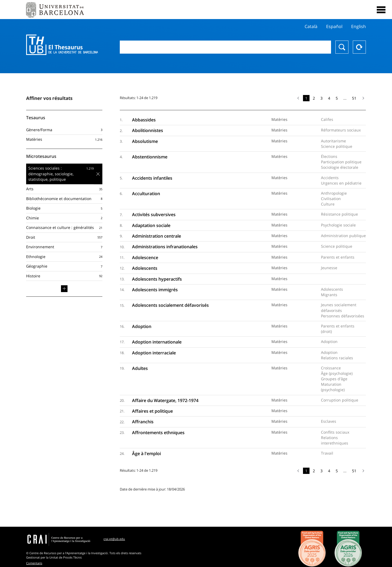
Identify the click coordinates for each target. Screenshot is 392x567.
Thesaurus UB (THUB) (62, 45)
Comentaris (34, 563)
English (359, 26)
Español (334, 26)
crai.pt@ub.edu (114, 539)
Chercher (342, 47)
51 (354, 98)
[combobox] (225, 47)
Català (311, 26)
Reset (359, 47)
